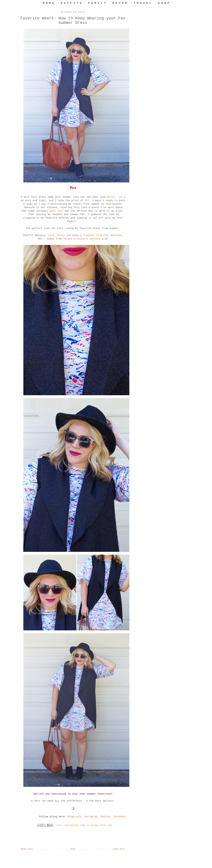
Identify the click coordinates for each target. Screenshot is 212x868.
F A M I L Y (97, 3)
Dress (61, 235)
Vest (51, 235)
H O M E (48, 3)
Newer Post (27, 849)
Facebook (120, 817)
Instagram (91, 817)
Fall (83, 825)
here (110, 197)
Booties (116, 235)
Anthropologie (72, 825)
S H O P (164, 3)
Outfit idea (106, 825)
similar (80, 239)
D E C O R (120, 3)
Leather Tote (93, 235)
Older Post (119, 849)
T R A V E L (142, 3)
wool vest (56, 211)
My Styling (93, 825)
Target (68, 239)
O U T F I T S (71, 3)
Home (73, 849)
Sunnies (95, 239)
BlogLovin (74, 817)
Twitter (106, 817)
